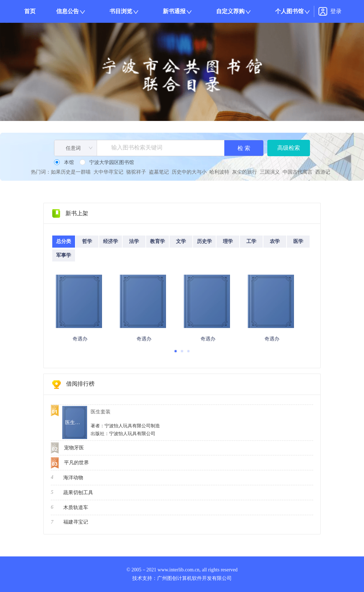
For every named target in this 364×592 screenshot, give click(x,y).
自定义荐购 (230, 11)
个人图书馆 (289, 11)
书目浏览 (121, 11)
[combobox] (76, 148)
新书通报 (174, 11)
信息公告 (68, 11)
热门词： (41, 172)
